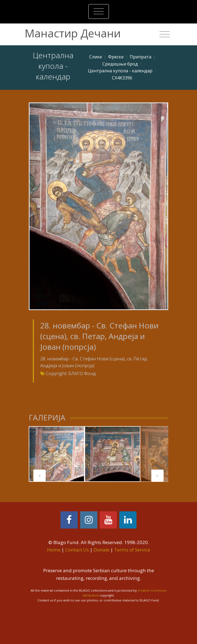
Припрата (140, 57)
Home (54, 550)
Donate (102, 550)
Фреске (116, 57)
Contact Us (77, 550)
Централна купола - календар (120, 71)
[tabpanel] (57, 454)
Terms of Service (132, 550)
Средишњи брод (120, 64)
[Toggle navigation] (99, 11)
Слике (96, 57)
